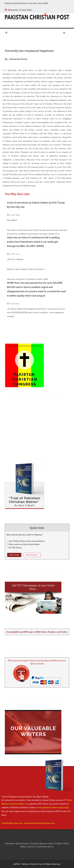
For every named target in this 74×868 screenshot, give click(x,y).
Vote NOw (14, 555)
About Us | (33, 847)
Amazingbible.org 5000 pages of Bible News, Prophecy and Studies (37, 632)
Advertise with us (46, 847)
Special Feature (23, 843)
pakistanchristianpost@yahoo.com (40, 823)
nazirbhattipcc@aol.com (12, 823)
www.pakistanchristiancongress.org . (53, 807)
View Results (32, 555)
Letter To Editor (55, 843)
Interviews (10, 843)
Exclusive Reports (39, 843)
